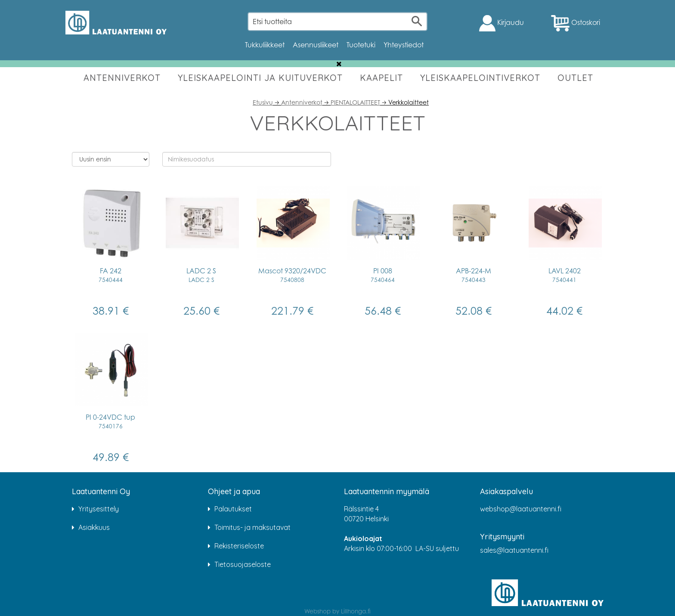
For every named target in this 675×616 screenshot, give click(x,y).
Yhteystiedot (404, 45)
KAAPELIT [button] (381, 78)
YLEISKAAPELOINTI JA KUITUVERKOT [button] (260, 78)
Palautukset (233, 509)
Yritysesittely (99, 509)
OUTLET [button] (575, 78)
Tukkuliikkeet (265, 45)
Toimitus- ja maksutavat (252, 527)
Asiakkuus (94, 527)
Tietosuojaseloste (243, 564)
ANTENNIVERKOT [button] (122, 78)
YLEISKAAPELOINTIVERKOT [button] (480, 78)
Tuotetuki (361, 45)
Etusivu (263, 102)
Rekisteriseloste (239, 546)
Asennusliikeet (316, 45)
